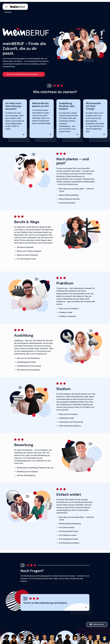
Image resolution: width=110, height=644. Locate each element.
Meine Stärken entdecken (69, 193)
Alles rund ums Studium (68, 412)
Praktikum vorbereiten (67, 314)
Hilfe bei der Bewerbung (26, 474)
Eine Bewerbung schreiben (69, 541)
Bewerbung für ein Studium (27, 470)
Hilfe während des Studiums (70, 424)
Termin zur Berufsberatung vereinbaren (22, 72)
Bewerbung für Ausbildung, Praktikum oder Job (35, 466)
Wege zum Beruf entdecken (27, 253)
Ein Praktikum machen (68, 533)
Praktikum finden (66, 311)
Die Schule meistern (67, 526)
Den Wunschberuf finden (26, 257)
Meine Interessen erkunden (69, 197)
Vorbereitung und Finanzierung (29, 364)
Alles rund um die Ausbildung (28, 356)
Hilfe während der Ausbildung (28, 368)
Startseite (6, 10)
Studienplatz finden (67, 416)
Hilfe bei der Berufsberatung (70, 522)
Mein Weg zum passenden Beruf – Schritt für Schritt (76, 188)
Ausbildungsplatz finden (26, 360)
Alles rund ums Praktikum (69, 307)
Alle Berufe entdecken (25, 245)
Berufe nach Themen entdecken (29, 249)
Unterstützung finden (67, 201)
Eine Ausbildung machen (69, 537)
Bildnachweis (98, 623)
